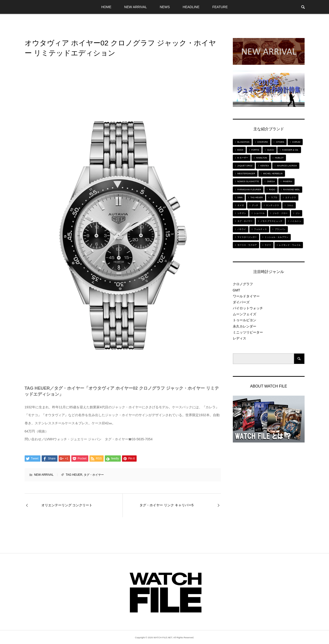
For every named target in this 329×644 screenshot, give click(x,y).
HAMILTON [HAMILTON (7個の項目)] (262, 158)
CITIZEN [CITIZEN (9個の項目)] (280, 142)
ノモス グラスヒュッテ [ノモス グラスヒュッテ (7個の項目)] (271, 221)
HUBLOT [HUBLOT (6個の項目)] (279, 158)
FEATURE (220, 7)
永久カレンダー (245, 326)
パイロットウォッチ (248, 308)
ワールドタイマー (246, 296)
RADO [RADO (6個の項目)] (272, 190)
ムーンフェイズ (245, 314)
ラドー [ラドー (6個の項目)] (268, 245)
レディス (240, 338)
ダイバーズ (241, 302)
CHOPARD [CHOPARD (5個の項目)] (262, 142)
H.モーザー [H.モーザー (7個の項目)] (243, 158)
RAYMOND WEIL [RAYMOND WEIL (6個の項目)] (292, 190)
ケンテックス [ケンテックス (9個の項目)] (273, 205)
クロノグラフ (243, 284)
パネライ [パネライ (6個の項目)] (242, 229)
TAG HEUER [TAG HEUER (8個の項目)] (257, 197)
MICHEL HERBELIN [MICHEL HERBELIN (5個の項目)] (273, 174)
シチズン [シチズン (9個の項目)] (242, 213)
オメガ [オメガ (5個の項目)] (241, 205)
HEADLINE (191, 7)
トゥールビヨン (245, 320)
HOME (106, 7)
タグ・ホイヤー (94, 475)
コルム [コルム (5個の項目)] (290, 205)
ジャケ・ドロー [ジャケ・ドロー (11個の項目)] (280, 213)
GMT (237, 290)
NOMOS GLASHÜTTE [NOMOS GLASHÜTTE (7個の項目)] (248, 181)
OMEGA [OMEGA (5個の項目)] (271, 181)
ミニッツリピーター (248, 332)
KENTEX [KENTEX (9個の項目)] (265, 166)
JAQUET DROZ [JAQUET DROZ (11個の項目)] (245, 166)
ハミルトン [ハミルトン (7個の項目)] (296, 221)
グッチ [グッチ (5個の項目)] (255, 205)
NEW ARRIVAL (136, 7)
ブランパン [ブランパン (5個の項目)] (280, 229)
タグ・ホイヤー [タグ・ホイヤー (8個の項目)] (245, 221)
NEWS (165, 7)
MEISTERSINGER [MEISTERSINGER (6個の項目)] (246, 174)
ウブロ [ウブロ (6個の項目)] (274, 197)
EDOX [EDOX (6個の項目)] (240, 150)
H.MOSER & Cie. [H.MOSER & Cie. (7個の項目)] (290, 150)
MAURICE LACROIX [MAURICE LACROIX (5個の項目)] (287, 166)
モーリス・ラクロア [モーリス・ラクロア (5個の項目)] (247, 245)
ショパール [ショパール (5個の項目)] (259, 213)
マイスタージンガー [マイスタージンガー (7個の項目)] (247, 237)
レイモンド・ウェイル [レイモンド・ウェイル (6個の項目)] (290, 245)
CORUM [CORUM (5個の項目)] (296, 142)
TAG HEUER (74, 475)
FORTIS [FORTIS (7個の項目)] (255, 150)
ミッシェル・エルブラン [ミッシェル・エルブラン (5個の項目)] (276, 237)
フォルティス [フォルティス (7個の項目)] (260, 229)
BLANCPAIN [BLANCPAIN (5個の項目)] (243, 142)
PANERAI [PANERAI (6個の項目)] (287, 181)
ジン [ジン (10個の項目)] (298, 213)
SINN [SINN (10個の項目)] (240, 197)
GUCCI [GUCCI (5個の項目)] (271, 150)
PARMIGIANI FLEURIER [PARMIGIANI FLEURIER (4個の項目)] (249, 190)
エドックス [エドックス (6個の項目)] (291, 197)
